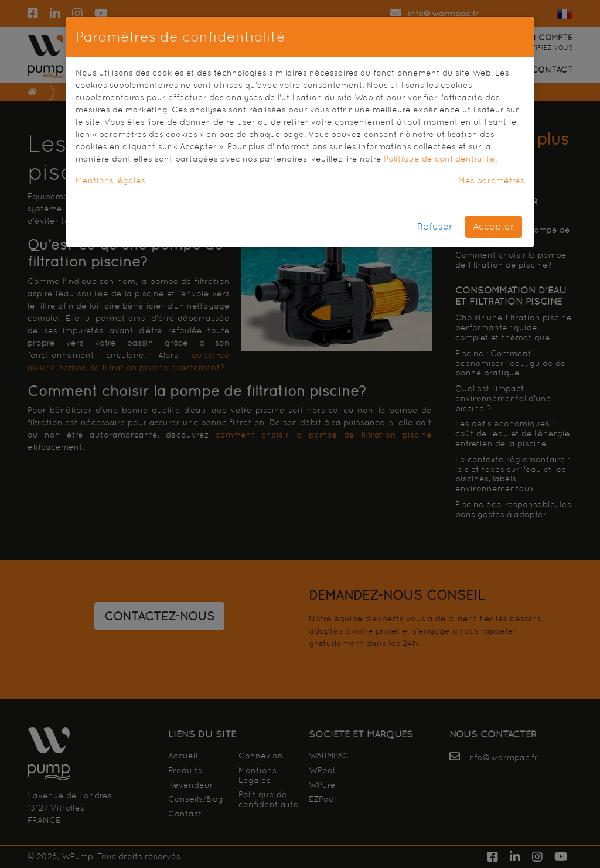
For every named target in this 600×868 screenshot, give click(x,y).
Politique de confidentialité (439, 159)
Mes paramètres (491, 180)
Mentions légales (110, 180)
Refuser (435, 226)
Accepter (494, 226)
